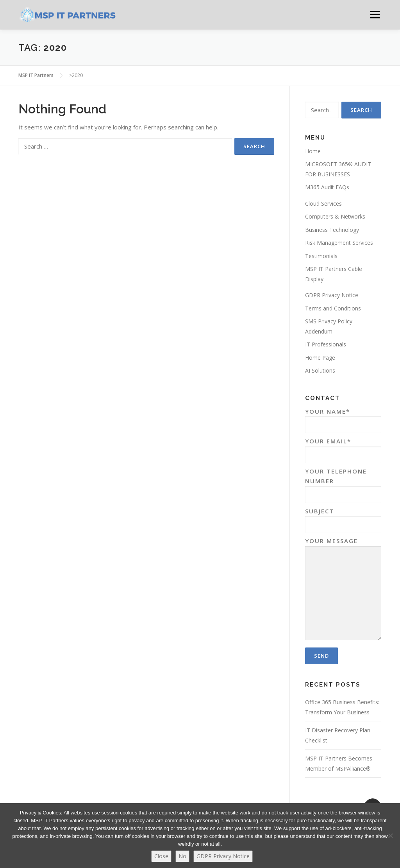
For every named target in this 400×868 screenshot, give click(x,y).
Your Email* (343, 448)
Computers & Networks (335, 216)
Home (313, 151)
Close (161, 856)
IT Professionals (326, 344)
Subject (343, 518)
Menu (375, 14)
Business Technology (332, 230)
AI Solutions (320, 370)
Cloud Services (323, 204)
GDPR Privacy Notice (332, 295)
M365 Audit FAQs (327, 187)
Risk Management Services (339, 243)
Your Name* (343, 418)
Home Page (320, 358)
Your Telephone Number (343, 483)
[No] (390, 836)
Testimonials (321, 256)
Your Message (343, 589)
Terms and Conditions (333, 308)
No (182, 856)
